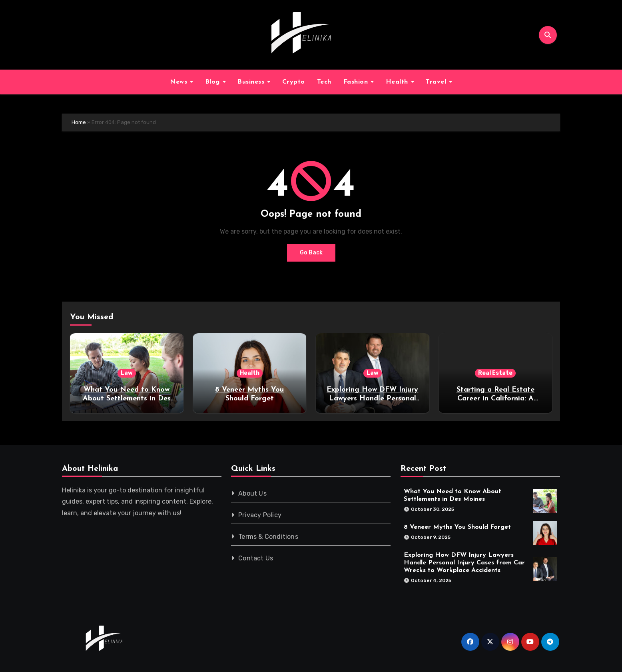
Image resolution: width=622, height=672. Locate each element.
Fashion (357, 82)
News (180, 82)
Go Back (311, 253)
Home (79, 122)
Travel (437, 82)
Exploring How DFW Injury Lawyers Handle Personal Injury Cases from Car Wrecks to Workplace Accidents (464, 562)
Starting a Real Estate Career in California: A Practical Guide (495, 398)
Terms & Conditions (269, 537)
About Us (253, 493)
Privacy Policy (260, 515)
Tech (324, 82)
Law (127, 373)
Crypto (294, 82)
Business (252, 82)
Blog (214, 82)
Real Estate (495, 373)
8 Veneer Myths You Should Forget (457, 527)
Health (398, 82)
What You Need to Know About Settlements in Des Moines (127, 398)
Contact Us (256, 558)
